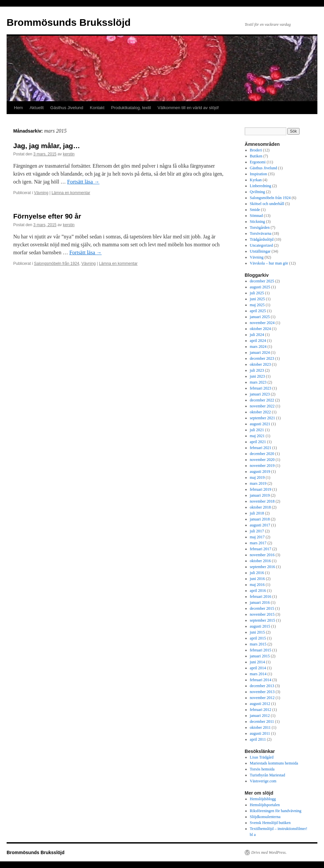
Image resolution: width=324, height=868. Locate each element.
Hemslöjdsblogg (263, 799)
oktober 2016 (261, 561)
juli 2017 (257, 531)
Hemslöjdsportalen (265, 805)
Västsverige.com (263, 781)
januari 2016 (260, 602)
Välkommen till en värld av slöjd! (188, 108)
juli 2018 (257, 513)
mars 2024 (258, 347)
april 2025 (258, 311)
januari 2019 (260, 495)
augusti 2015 (260, 626)
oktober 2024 (261, 329)
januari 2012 (260, 716)
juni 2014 (258, 662)
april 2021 (258, 442)
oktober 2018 (261, 507)
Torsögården (260, 227)
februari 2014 (261, 680)
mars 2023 (258, 382)
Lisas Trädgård (262, 757)
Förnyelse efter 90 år (47, 216)
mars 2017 (258, 543)
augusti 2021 (260, 424)
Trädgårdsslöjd (262, 239)
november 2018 (262, 501)
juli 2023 (257, 370)
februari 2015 (261, 650)
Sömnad (256, 216)
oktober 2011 (260, 727)
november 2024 (262, 323)
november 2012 (262, 698)
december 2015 (262, 608)
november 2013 (262, 692)
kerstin (69, 154)
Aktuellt (37, 108)
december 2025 (262, 281)
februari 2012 (261, 710)
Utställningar (260, 251)
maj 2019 (257, 477)
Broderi (256, 150)
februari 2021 (261, 448)
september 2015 (263, 620)
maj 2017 (257, 537)
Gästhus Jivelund (67, 108)
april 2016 (258, 591)
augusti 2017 (260, 525)
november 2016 (262, 555)
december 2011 (262, 722)
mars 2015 (258, 644)
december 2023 (262, 358)
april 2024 (258, 341)
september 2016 (263, 567)
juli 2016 (257, 573)
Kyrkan (256, 180)
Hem (18, 108)
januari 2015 (260, 656)
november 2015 (262, 614)
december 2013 (262, 686)
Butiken (256, 156)
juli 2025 (257, 293)
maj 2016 (257, 585)
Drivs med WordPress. (269, 852)
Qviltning (258, 192)
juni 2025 (258, 299)
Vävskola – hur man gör (269, 263)
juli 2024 (257, 335)
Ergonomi (258, 162)
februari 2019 (261, 489)
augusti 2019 (260, 472)
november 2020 (262, 460)
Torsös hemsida (262, 769)
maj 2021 (257, 436)
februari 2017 (261, 549)
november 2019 (262, 466)
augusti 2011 (260, 733)
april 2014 (258, 668)
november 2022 (262, 406)
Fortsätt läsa (83, 182)
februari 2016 (261, 597)
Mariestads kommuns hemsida (274, 763)
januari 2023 (260, 394)
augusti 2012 (260, 704)
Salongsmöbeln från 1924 (57, 264)
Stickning (258, 222)
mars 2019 (258, 483)
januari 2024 (260, 352)
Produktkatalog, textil (131, 108)
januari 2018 (260, 519)
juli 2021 (257, 430)
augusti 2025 (260, 287)
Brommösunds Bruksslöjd (69, 22)
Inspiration (259, 174)
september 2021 (263, 418)
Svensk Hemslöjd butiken (270, 823)
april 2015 (258, 638)
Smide (255, 210)
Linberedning (261, 186)
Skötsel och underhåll (267, 204)
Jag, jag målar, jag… (47, 146)
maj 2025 (257, 305)
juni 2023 (258, 376)
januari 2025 (260, 317)
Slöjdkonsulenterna (265, 817)
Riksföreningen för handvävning (276, 811)
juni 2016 (258, 579)
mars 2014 (258, 674)
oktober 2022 (261, 412)
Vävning (41, 193)
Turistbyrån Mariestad (268, 775)
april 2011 (258, 739)
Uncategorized (262, 245)
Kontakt (97, 108)
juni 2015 (258, 632)
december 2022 (262, 400)
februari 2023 (261, 388)
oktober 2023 (261, 364)
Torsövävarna (261, 233)
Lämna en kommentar (71, 193)
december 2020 (262, 454)
